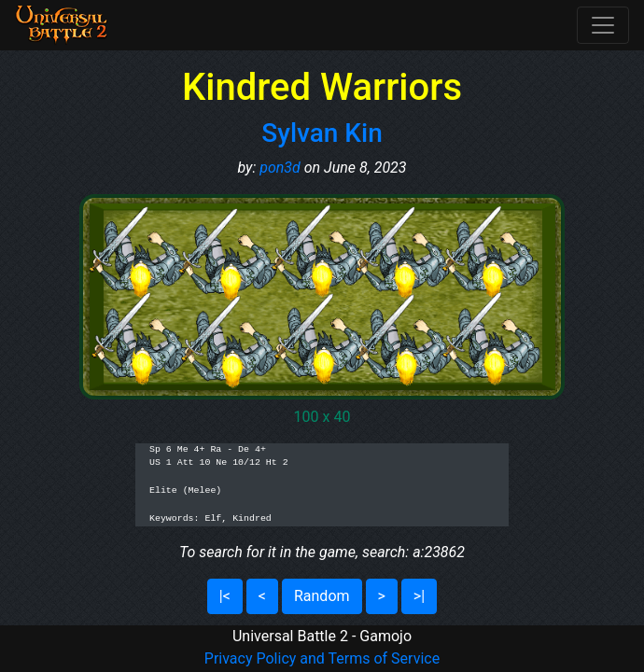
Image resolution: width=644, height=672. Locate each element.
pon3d (280, 168)
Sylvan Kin (322, 133)
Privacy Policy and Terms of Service (322, 658)
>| (419, 596)
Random (322, 596)
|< (225, 596)
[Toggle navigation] (603, 25)
